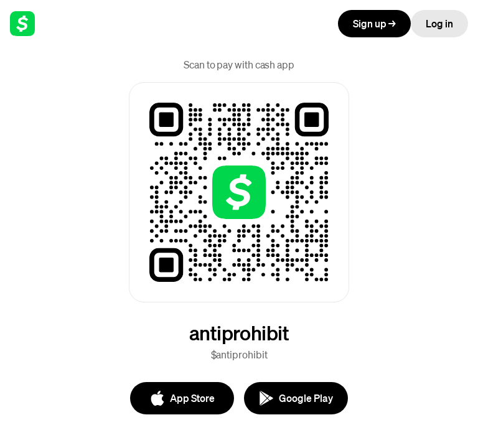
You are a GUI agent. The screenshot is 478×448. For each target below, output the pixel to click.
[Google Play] (296, 398)
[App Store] (182, 398)
